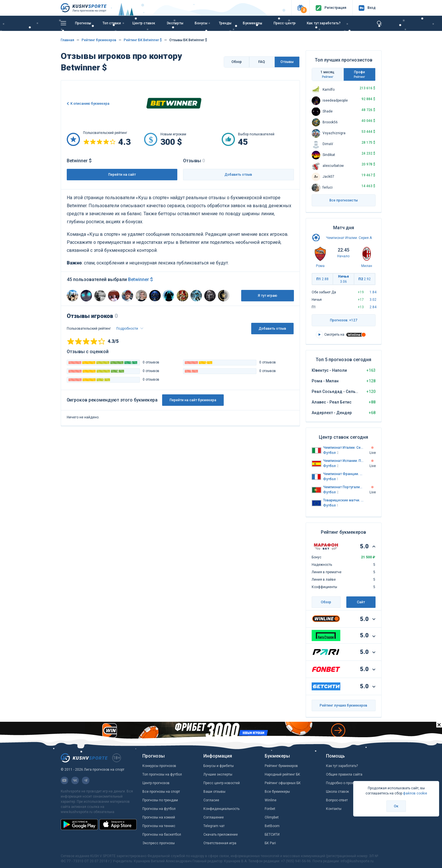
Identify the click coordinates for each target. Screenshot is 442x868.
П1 (322, 279)
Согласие (211, 800)
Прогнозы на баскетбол (162, 835)
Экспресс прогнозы (159, 843)
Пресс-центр (284, 23)
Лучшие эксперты (218, 774)
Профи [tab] (360, 74)
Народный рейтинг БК (282, 774)
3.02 (373, 300)
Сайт (361, 602)
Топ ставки (112, 23)
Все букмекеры (277, 792)
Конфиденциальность (221, 809)
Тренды (225, 23)
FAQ (262, 62)
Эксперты (175, 23)
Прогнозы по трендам (160, 800)
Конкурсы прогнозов (159, 766)
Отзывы (287, 62)
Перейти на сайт (122, 175)
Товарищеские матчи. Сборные (343, 500)
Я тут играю (268, 296)
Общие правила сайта (344, 774)
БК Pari (270, 843)
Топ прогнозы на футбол (162, 774)
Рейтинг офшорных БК (283, 783)
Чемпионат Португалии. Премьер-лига (343, 487)
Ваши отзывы (214, 792)
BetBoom (272, 826)
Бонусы (201, 23)
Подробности (128, 329)
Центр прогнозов (156, 783)
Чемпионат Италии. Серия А (349, 238)
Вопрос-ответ (337, 800)
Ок (396, 806)
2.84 (373, 307)
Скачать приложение (221, 835)
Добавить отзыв (238, 175)
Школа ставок (337, 792)
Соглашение (214, 817)
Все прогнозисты (344, 200)
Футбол (331, 453)
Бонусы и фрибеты (219, 766)
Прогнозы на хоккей (159, 817)
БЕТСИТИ (272, 835)
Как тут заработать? (324, 23)
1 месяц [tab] (328, 74)
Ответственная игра (220, 843)
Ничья (343, 279)
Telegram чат (214, 826)
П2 (365, 279)
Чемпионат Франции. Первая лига (343, 474)
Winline (271, 800)
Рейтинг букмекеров (281, 766)
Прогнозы (83, 23)
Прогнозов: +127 (344, 320)
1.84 (373, 292)
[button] (300, 8)
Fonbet (270, 809)
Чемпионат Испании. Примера (343, 461)
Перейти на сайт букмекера (193, 400)
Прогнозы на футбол (159, 809)
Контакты (334, 809)
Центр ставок (144, 23)
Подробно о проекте (342, 783)
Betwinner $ (141, 279)
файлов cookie (415, 793)
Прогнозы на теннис (159, 826)
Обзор (237, 62)
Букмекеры (253, 23)
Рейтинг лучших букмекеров (343, 705)
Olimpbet (272, 817)
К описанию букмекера (90, 104)
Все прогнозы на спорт (161, 792)
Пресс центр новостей (222, 783)
